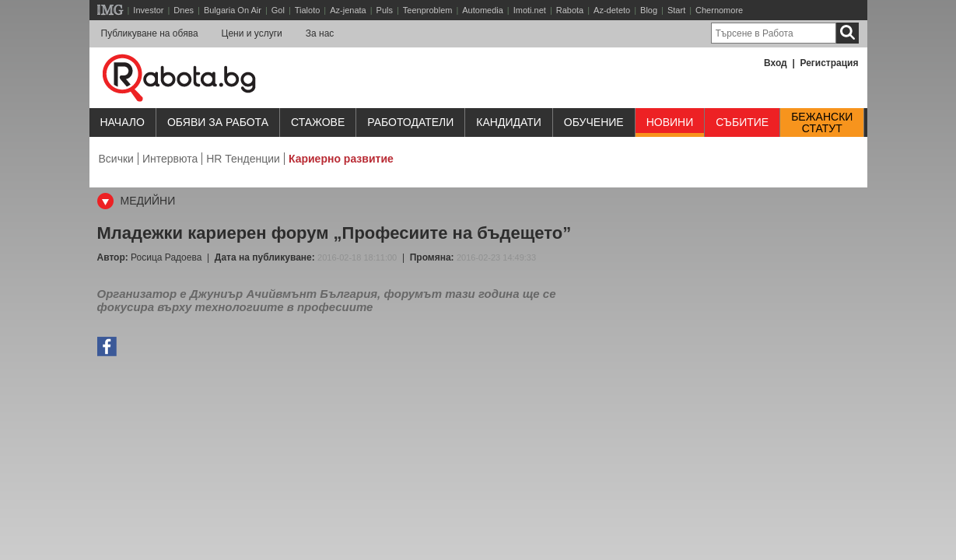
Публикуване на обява (150, 33)
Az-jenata (348, 10)
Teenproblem (428, 10)
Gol (278, 10)
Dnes (184, 10)
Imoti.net (530, 10)
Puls (385, 10)
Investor (148, 10)
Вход (776, 63)
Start (676, 10)
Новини (670, 122)
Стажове (318, 122)
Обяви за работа (218, 122)
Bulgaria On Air (233, 10)
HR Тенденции (243, 159)
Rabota (570, 10)
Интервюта (170, 159)
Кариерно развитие (341, 159)
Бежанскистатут (822, 123)
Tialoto (308, 10)
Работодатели (410, 122)
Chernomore (719, 10)
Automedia (483, 10)
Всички (116, 159)
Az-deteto (612, 10)
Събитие (742, 122)
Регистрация (829, 63)
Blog (649, 10)
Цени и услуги (252, 33)
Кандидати (509, 122)
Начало (123, 122)
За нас (320, 33)
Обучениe (594, 122)
